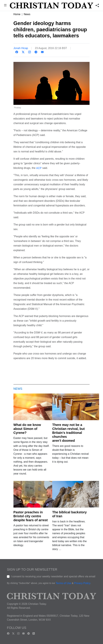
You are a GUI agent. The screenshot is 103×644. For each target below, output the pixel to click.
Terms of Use (63, 583)
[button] (5, 6)
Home (17, 14)
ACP (39, 168)
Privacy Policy (82, 583)
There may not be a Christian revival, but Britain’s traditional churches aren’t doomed (68, 433)
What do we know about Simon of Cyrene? (27, 429)
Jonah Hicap (21, 48)
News (27, 14)
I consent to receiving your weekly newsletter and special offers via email (53, 576)
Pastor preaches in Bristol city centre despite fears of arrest (31, 516)
